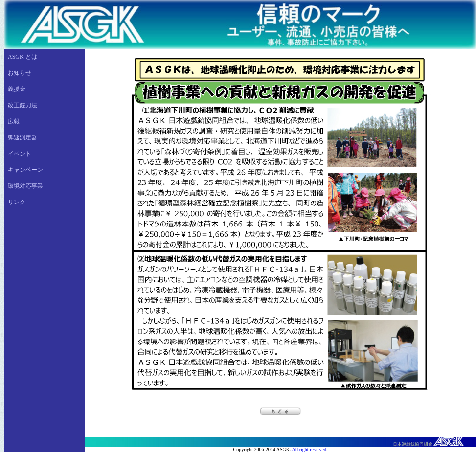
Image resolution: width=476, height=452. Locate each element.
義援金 (17, 89)
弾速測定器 (23, 137)
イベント (20, 154)
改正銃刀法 (23, 105)
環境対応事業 (25, 186)
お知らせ (20, 73)
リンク (17, 202)
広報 (14, 121)
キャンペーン (25, 170)
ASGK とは (23, 57)
